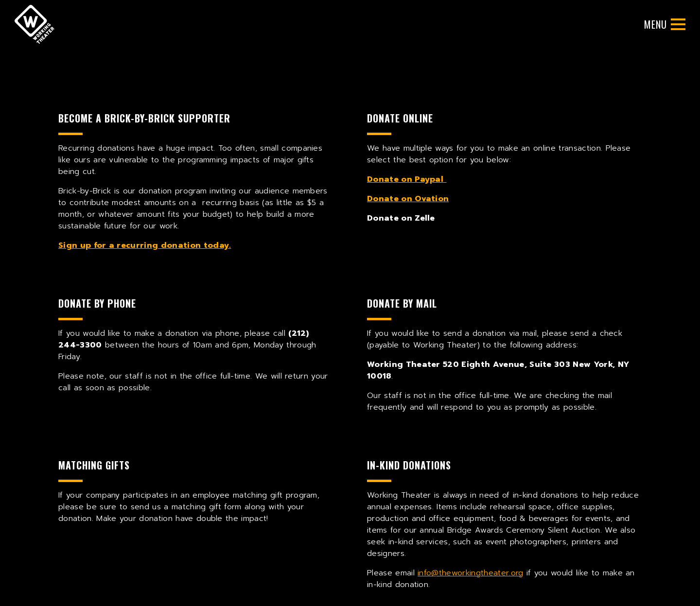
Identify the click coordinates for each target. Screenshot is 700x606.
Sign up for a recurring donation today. (145, 245)
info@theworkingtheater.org (470, 573)
